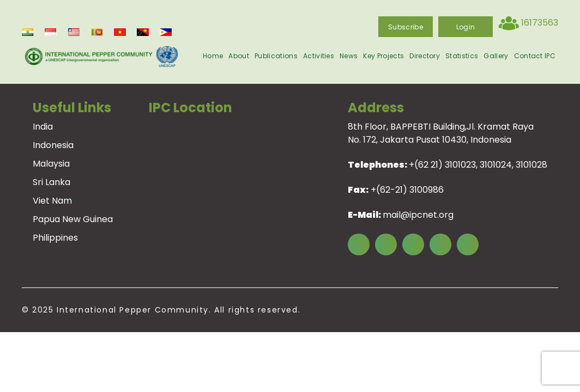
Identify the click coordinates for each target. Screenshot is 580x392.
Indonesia (53, 145)
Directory (425, 56)
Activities (319, 56)
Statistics (462, 56)
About (239, 56)
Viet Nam (52, 201)
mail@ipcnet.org (418, 215)
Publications (276, 56)
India (43, 127)
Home (213, 56)
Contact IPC (535, 56)
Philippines (55, 238)
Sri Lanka (52, 182)
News (349, 56)
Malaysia (51, 164)
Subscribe (406, 27)
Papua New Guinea (73, 219)
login (466, 27)
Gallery (496, 56)
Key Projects (383, 56)
